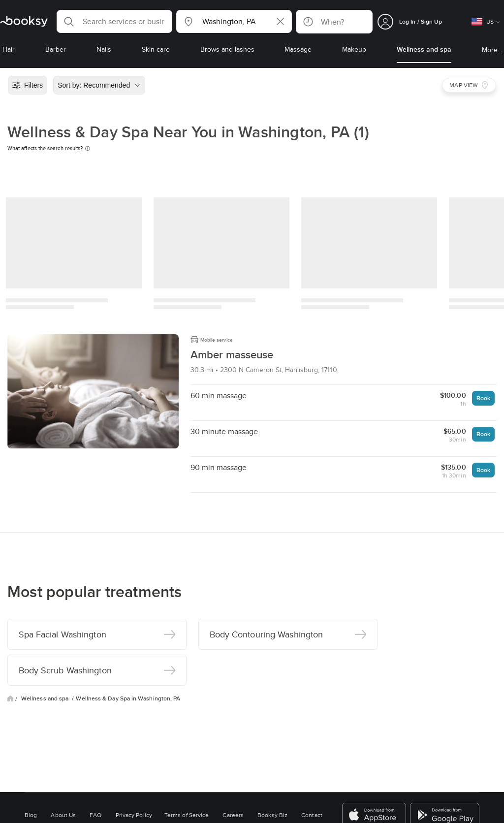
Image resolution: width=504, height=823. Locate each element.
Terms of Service (187, 815)
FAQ (95, 815)
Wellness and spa (46, 698)
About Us (63, 815)
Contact (312, 815)
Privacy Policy (134, 815)
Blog (31, 815)
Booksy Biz (272, 815)
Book (483, 398)
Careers (233, 815)
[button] (114, 21)
